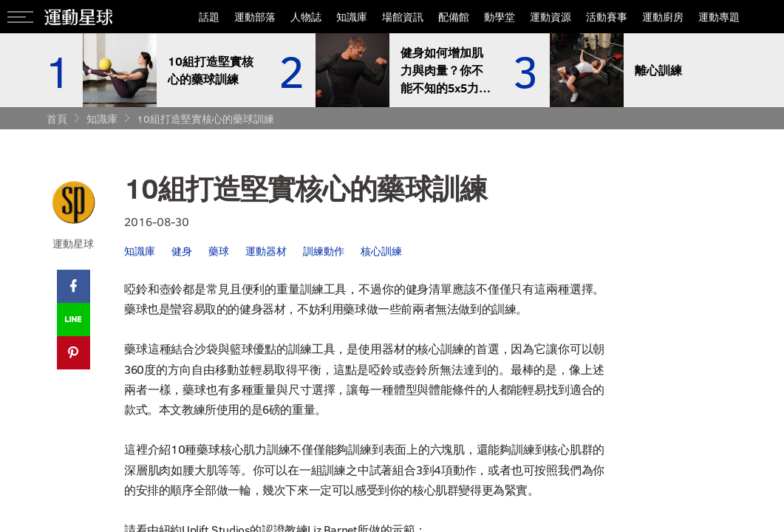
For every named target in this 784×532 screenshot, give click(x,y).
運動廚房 (663, 17)
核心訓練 (381, 251)
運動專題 (719, 17)
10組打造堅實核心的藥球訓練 (205, 119)
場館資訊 (403, 17)
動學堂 (500, 17)
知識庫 (352, 17)
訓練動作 (324, 251)
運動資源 (550, 17)
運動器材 (266, 251)
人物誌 (306, 17)
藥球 (219, 251)
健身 (182, 251)
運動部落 (255, 17)
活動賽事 (607, 17)
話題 (209, 17)
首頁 (57, 119)
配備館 (454, 17)
